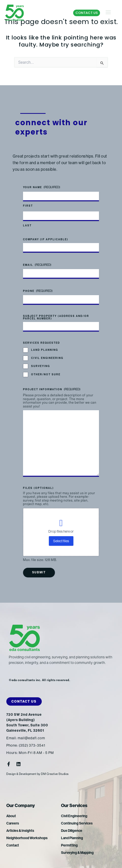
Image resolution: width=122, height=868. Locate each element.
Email (37, 265)
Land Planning (45, 350)
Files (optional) (38, 488)
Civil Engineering (47, 358)
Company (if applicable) (46, 240)
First (28, 206)
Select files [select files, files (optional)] (61, 541)
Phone (38, 291)
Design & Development (21, 774)
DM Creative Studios (55, 774)
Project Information (52, 389)
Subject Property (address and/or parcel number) (56, 317)
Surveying (40, 366)
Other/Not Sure (46, 375)
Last (27, 226)
